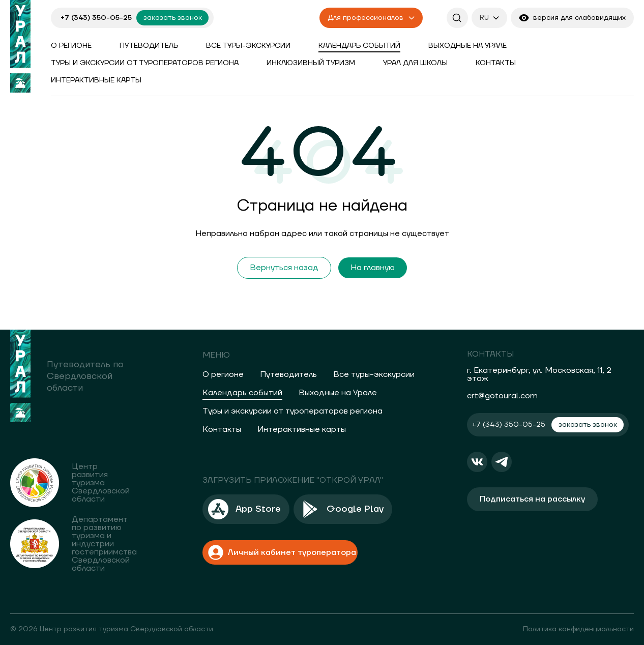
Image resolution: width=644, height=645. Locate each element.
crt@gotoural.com (502, 396)
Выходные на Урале (467, 46)
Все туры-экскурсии (248, 46)
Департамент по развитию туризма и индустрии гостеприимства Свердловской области (104, 544)
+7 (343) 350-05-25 (96, 18)
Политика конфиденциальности (578, 629)
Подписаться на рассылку (532, 499)
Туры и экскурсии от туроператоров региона (145, 63)
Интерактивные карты (96, 80)
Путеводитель (149, 46)
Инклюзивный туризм (311, 63)
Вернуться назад (284, 268)
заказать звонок (173, 18)
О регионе (71, 46)
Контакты (496, 63)
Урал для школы (415, 63)
